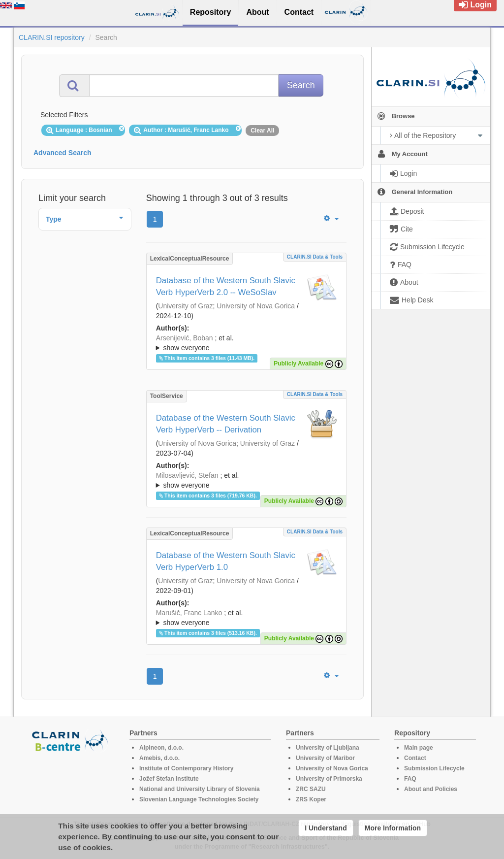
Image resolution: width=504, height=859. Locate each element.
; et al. (246, 343)
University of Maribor (325, 758)
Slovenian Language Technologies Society (199, 799)
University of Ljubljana (328, 748)
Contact (415, 758)
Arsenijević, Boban (185, 338)
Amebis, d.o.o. (159, 758)
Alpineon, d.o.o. (161, 748)
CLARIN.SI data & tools (315, 257)
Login (475, 5)
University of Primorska (329, 779)
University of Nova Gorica (256, 306)
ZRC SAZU (311, 789)
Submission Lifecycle (434, 768)
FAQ (410, 779)
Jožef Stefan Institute (169, 779)
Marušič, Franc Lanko (189, 613)
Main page (419, 748)
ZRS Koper (311, 799)
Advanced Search (63, 153)
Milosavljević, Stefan (187, 475)
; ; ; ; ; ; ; (246, 343)
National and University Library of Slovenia (200, 789)
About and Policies (431, 789)
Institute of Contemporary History (186, 768)
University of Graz (185, 306)
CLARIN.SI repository (52, 37)
